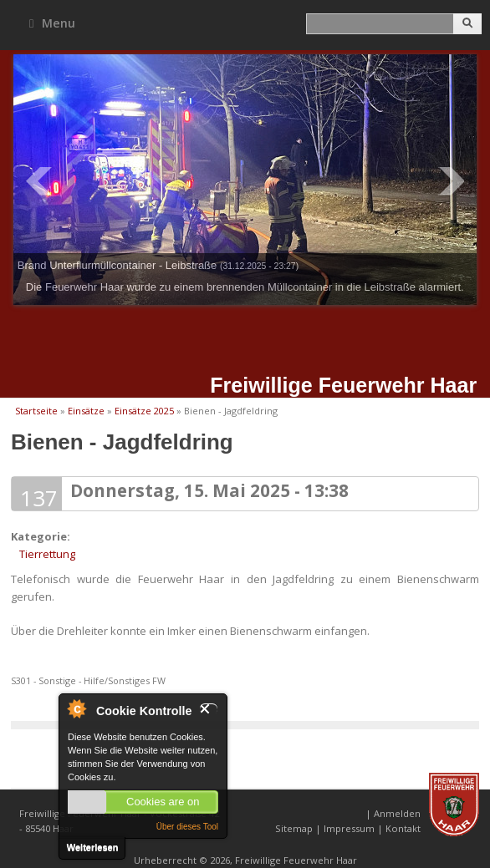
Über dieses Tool (187, 827)
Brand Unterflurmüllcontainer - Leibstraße (158, 265)
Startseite (36, 411)
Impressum (349, 828)
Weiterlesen (93, 847)
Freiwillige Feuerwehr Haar (343, 385)
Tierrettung (47, 554)
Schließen (209, 709)
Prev (39, 181)
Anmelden (397, 813)
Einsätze (86, 411)
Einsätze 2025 (144, 411)
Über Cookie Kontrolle (76, 708)
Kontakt (403, 828)
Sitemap (294, 828)
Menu (52, 23)
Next (451, 181)
